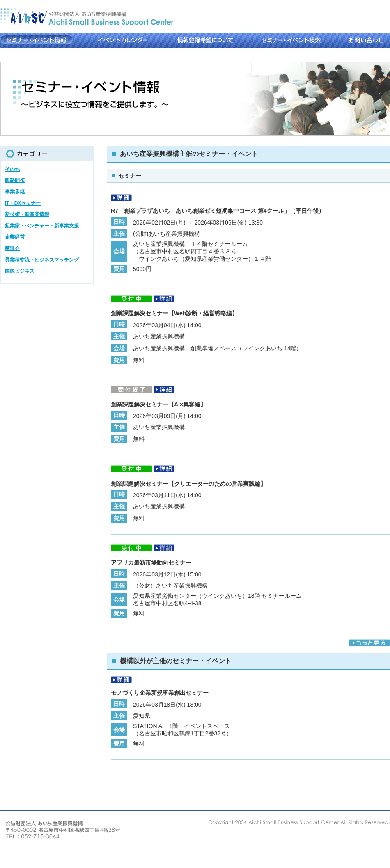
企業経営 (15, 237)
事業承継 (15, 192)
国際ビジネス (20, 271)
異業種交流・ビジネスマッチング (42, 260)
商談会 (12, 248)
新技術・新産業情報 (27, 214)
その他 (12, 169)
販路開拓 (15, 180)
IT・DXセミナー (23, 203)
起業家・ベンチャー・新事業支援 (42, 226)
